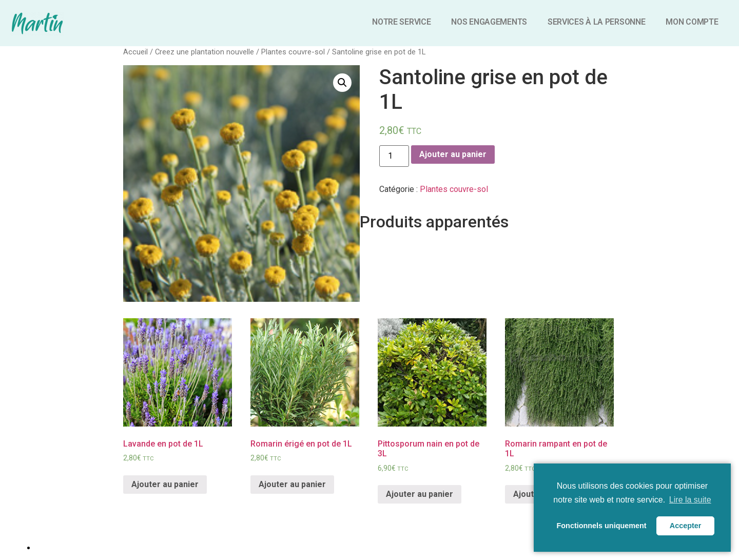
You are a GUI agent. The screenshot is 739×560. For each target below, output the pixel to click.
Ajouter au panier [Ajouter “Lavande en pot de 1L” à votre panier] (165, 484)
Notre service (401, 22)
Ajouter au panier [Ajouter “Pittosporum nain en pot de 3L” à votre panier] (420, 494)
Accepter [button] (686, 526)
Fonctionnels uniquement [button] (602, 526)
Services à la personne (596, 22)
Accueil (135, 52)
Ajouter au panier (453, 154)
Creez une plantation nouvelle (205, 52)
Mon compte (692, 22)
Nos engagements (489, 22)
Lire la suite (690, 500)
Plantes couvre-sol (293, 52)
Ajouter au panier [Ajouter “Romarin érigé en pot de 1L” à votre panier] (292, 484)
